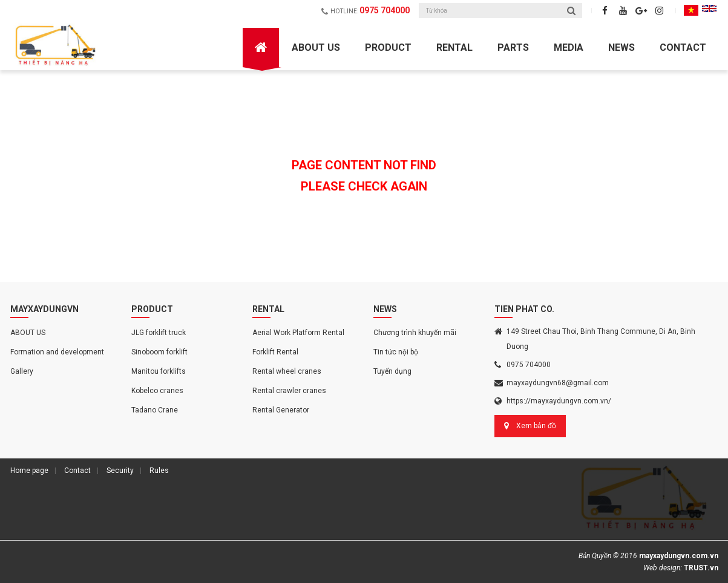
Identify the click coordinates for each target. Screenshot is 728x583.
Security (120, 471)
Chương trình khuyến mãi (415, 333)
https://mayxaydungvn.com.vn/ (559, 401)
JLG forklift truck (159, 333)
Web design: (663, 568)
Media (569, 47)
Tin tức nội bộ (396, 352)
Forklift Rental (275, 352)
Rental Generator (281, 410)
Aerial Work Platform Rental (298, 333)
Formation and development (57, 352)
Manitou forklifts (159, 371)
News (621, 47)
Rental (454, 47)
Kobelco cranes (157, 391)
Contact (683, 47)
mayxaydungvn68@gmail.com (558, 383)
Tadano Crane (155, 410)
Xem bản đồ (536, 426)
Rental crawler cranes (289, 391)
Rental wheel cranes (287, 371)
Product (388, 47)
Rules (159, 471)
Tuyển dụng (392, 371)
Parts (513, 47)
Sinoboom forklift (159, 352)
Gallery (22, 371)
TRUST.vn (701, 568)
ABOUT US (316, 47)
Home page (29, 471)
